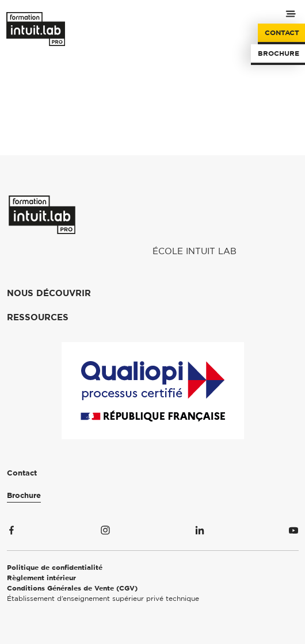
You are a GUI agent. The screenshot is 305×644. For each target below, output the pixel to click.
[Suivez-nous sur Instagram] (105, 532)
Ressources (38, 318)
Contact (282, 33)
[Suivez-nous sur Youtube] (293, 532)
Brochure (279, 53)
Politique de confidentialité (55, 568)
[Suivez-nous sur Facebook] (12, 532)
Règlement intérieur (41, 578)
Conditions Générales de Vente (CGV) (72, 588)
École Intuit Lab (195, 252)
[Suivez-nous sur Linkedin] (200, 532)
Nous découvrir (49, 294)
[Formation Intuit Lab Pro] (42, 215)
